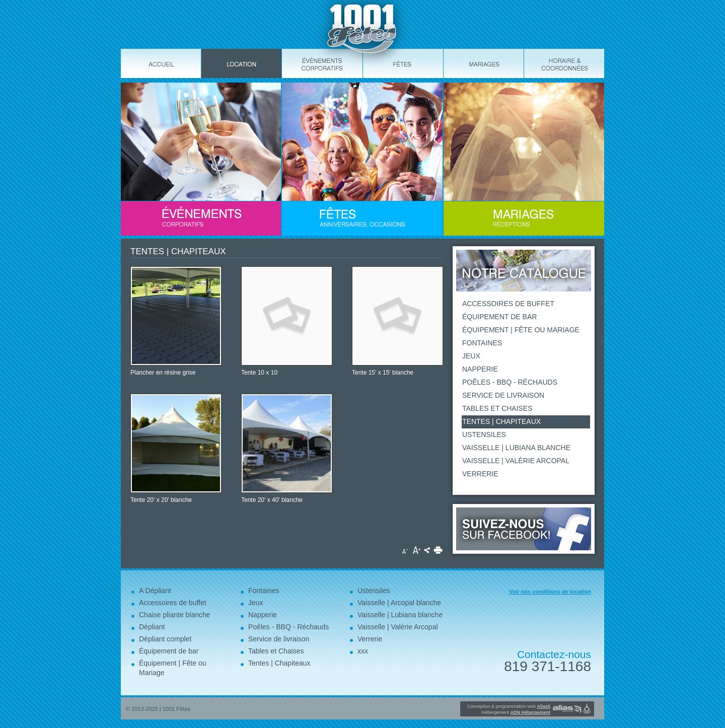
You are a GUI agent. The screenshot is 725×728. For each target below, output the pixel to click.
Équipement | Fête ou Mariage (521, 330)
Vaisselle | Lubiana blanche (516, 448)
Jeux (471, 356)
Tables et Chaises (497, 408)
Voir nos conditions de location (550, 592)
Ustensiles (484, 434)
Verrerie (480, 474)
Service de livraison (503, 395)
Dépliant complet (165, 639)
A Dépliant (155, 591)
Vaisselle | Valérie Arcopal (516, 461)
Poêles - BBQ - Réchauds (510, 382)
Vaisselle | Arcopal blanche (399, 603)
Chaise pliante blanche (175, 615)
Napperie (480, 369)
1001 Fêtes (176, 709)
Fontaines (482, 343)
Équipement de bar (499, 317)
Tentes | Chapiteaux (501, 421)
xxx (363, 651)
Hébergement (516, 712)
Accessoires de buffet (508, 304)
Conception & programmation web (509, 706)
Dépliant (152, 627)
